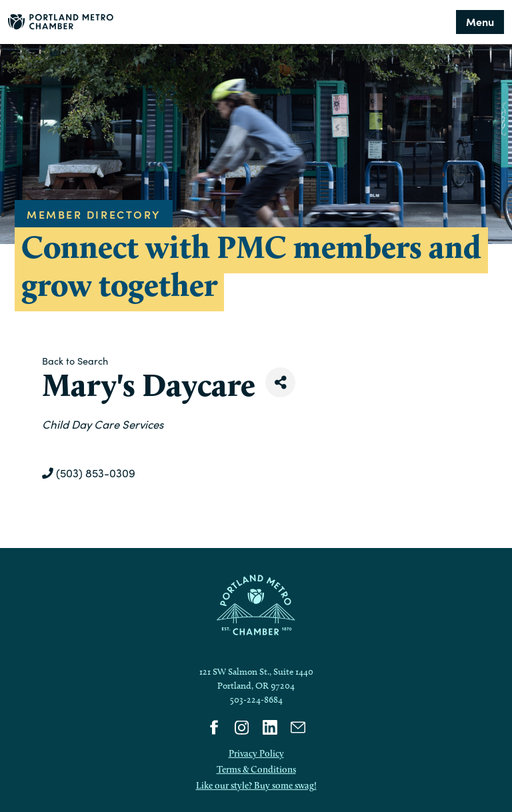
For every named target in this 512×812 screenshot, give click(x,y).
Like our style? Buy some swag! (256, 785)
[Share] (280, 382)
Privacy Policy (256, 753)
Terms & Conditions (256, 769)
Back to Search (75, 361)
